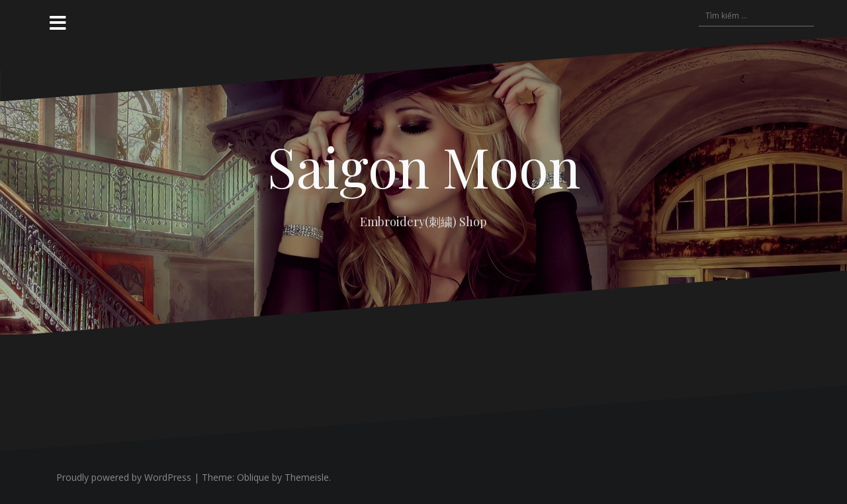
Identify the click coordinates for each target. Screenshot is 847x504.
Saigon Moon (424, 166)
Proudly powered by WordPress (124, 477)
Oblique (253, 477)
